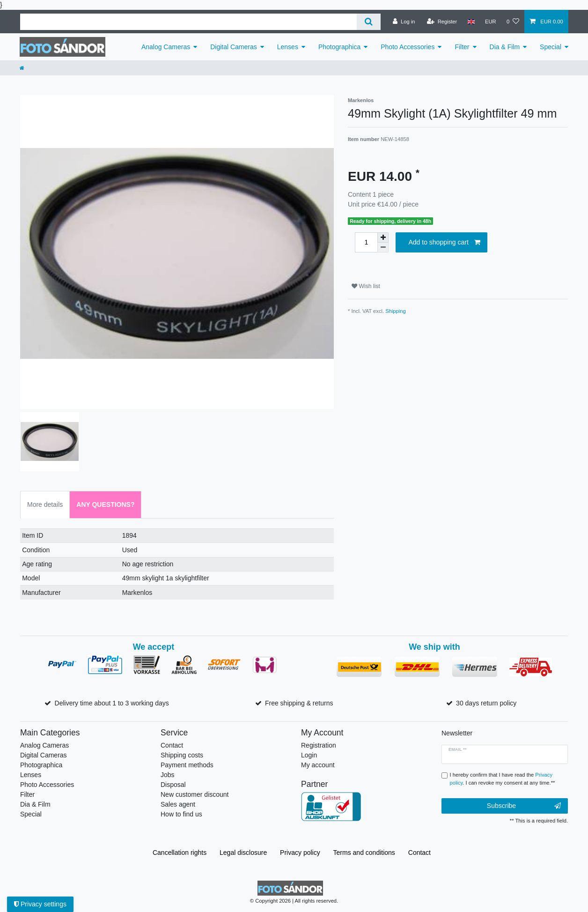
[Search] (369, 22)
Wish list (366, 286)
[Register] (442, 22)
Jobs (168, 775)
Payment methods (187, 765)
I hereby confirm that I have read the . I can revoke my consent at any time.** (503, 779)
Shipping (396, 311)
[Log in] (404, 22)
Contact (172, 745)
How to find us (181, 814)
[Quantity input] (366, 242)
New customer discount (195, 794)
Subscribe (524, 806)
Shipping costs (182, 755)
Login (309, 755)
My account (318, 765)
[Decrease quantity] (383, 248)
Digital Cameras (234, 47)
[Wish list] (513, 22)
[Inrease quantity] (383, 237)
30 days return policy (486, 703)
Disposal (173, 785)
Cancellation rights (180, 853)
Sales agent (178, 804)
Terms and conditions (364, 853)
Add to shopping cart (444, 243)
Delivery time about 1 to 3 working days (112, 703)
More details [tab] (45, 504)
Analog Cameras (166, 47)
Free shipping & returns (299, 703)
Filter (462, 47)
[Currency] (491, 22)
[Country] (471, 22)
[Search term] (188, 22)
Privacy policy (300, 853)
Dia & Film (505, 47)
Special (551, 47)
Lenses (288, 47)
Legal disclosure (243, 853)
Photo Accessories (408, 47)
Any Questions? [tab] (105, 504)
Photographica (339, 47)
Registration (319, 745)
